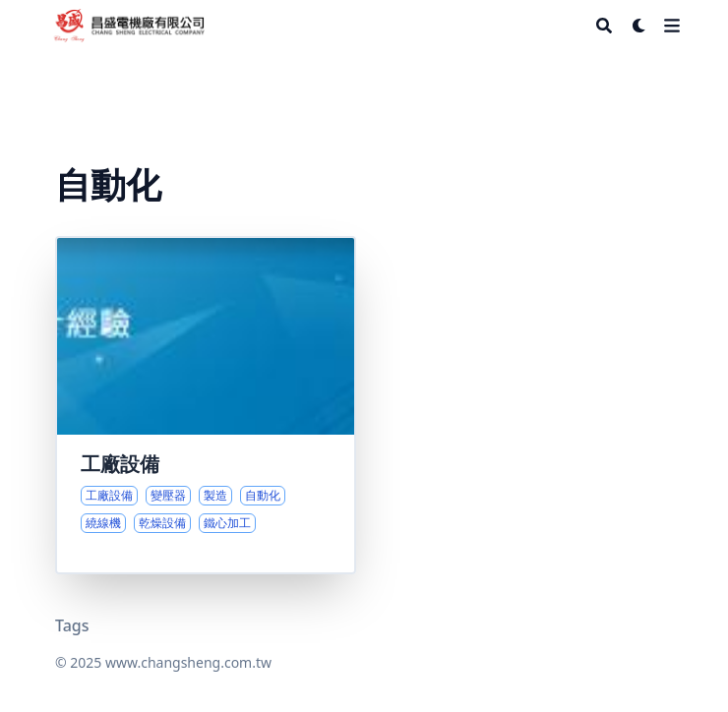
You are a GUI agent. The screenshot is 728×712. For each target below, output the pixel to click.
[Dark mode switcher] (639, 26)
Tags (72, 625)
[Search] (604, 26)
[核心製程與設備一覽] (206, 405)
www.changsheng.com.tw (188, 662)
